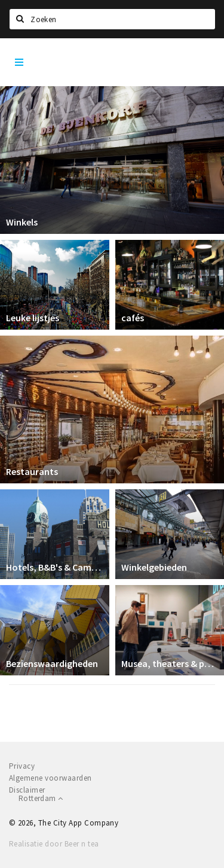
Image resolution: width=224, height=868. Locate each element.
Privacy (22, 766)
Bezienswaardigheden (52, 663)
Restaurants (32, 471)
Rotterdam (41, 798)
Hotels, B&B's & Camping (55, 567)
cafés (133, 318)
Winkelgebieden (154, 567)
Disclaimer (27, 790)
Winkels (22, 222)
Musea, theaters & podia (170, 663)
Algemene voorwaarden (50, 778)
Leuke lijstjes (33, 318)
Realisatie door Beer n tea (54, 844)
